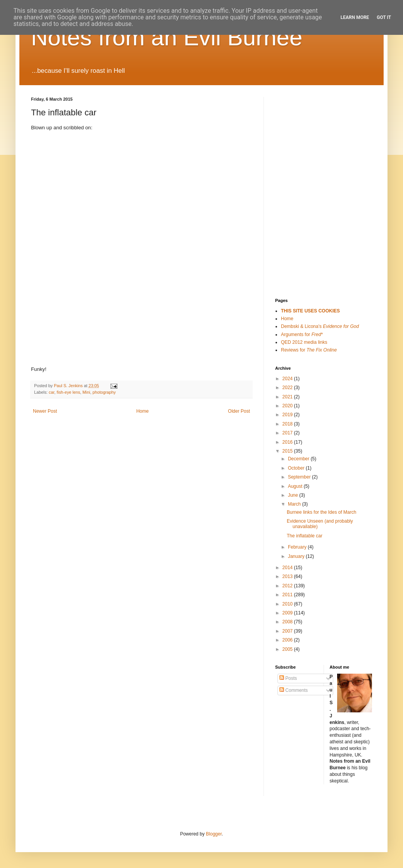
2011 (288, 595)
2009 (288, 613)
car (52, 392)
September (300, 477)
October (297, 468)
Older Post (239, 411)
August (296, 486)
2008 (288, 622)
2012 (288, 586)
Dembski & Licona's (320, 326)
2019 (288, 415)
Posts (288, 678)
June (294, 495)
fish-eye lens (68, 392)
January (297, 556)
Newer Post (45, 411)
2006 (288, 640)
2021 (288, 397)
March (295, 504)
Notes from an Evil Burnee (167, 37)
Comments (294, 690)
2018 (288, 424)
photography (104, 392)
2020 (288, 406)
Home (143, 411)
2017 (288, 433)
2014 (288, 568)
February (298, 547)
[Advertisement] (314, 136)
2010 (288, 604)
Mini (86, 392)
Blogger (214, 834)
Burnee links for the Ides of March (321, 512)
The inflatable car (305, 536)
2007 (288, 631)
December (299, 459)
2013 (288, 576)
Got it (384, 17)
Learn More (355, 17)
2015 (288, 451)
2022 (288, 388)
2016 (288, 442)
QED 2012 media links (304, 342)
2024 (288, 379)
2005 (288, 649)
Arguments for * (302, 335)
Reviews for (309, 350)
